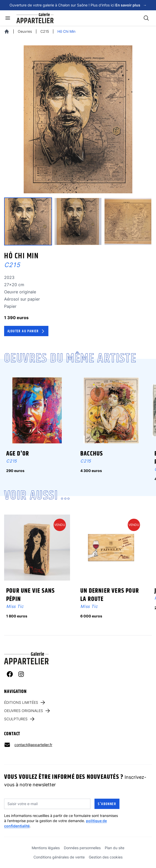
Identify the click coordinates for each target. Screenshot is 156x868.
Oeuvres (25, 31)
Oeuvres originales (27, 711)
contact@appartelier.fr (33, 745)
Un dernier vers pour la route (110, 595)
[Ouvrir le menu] (8, 18)
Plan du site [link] (115, 848)
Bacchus (92, 454)
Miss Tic (15, 606)
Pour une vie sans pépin (31, 595)
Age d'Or (18, 454)
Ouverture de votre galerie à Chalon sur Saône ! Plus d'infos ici (78, 5)
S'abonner (107, 804)
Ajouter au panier (27, 331)
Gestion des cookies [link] (106, 857)
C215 (45, 31)
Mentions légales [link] (46, 848)
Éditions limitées (25, 702)
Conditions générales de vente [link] (59, 857)
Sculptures (20, 719)
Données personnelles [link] (82, 848)
